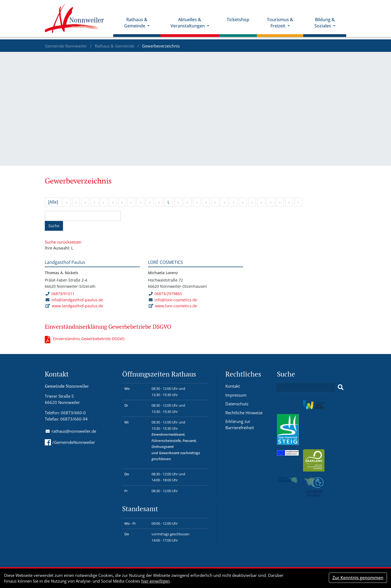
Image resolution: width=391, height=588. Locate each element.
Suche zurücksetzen (63, 242)
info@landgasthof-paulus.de (77, 300)
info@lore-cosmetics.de (176, 300)
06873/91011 (60, 294)
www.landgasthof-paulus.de (78, 306)
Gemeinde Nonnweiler (66, 46)
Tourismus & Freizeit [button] (282, 25)
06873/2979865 (165, 294)
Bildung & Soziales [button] (325, 25)
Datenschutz (237, 404)
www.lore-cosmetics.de (176, 306)
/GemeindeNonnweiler (70, 442)
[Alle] (53, 202)
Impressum (236, 395)
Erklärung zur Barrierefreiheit (240, 424)
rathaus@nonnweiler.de (74, 431)
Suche (54, 226)
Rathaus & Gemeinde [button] (140, 25)
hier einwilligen (155, 581)
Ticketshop (240, 22)
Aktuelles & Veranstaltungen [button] (191, 25)
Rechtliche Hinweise (244, 413)
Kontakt (233, 386)
